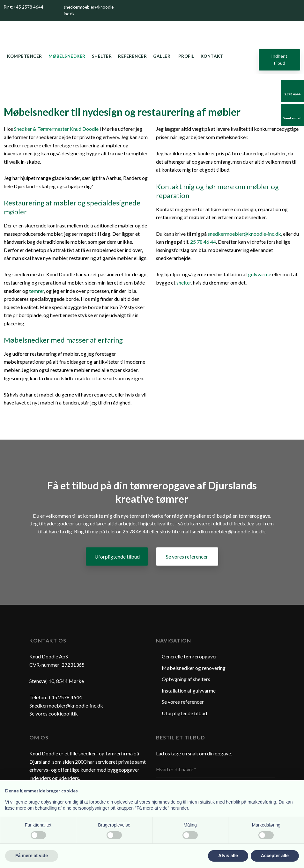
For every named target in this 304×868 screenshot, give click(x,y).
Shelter (102, 56)
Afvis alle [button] (228, 856)
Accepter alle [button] (275, 856)
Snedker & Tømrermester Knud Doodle (56, 129)
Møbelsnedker (67, 56)
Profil (186, 56)
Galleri (163, 56)
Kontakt (212, 56)
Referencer (132, 56)
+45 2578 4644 (65, 697)
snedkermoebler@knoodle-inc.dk (244, 234)
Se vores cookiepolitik (54, 713)
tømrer (37, 291)
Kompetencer (25, 56)
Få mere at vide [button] (32, 856)
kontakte (93, 516)
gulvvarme (260, 274)
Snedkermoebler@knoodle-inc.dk (66, 705)
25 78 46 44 (203, 242)
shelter (184, 282)
